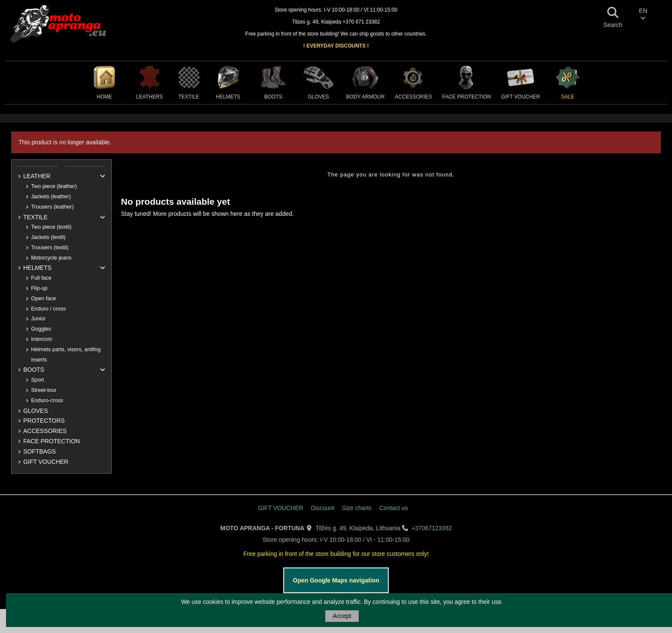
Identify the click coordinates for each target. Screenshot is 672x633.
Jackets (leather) (51, 197)
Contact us (394, 508)
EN (643, 14)
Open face (43, 299)
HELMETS (37, 268)
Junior (38, 319)
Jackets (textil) (48, 237)
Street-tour (44, 390)
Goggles (41, 329)
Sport (37, 380)
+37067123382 (432, 528)
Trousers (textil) (49, 248)
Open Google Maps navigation (336, 580)
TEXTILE (35, 217)
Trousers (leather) (52, 207)
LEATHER (37, 176)
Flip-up (39, 288)
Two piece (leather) (54, 186)
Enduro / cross (48, 309)
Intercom (41, 339)
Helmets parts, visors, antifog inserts (66, 355)
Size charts (357, 508)
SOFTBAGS (39, 451)
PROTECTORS (44, 421)
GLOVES (36, 411)
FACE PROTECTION (51, 441)
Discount (322, 508)
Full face (41, 278)
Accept (342, 616)
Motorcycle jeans (51, 258)
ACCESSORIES (45, 431)
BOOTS (34, 370)
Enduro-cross (47, 400)
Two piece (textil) (51, 227)
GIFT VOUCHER (46, 462)
